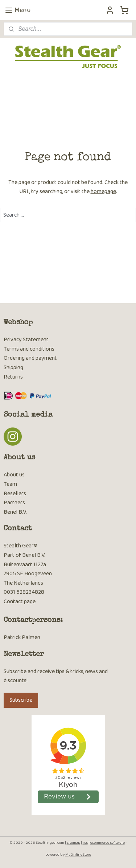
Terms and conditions (29, 349)
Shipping (13, 368)
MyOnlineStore (78, 855)
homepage (103, 192)
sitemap (73, 843)
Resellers (15, 494)
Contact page (20, 602)
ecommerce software (108, 843)
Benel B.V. (15, 512)
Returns (13, 377)
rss (85, 843)
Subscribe (21, 700)
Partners (14, 503)
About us (14, 475)
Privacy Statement (26, 340)
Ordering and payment (30, 358)
